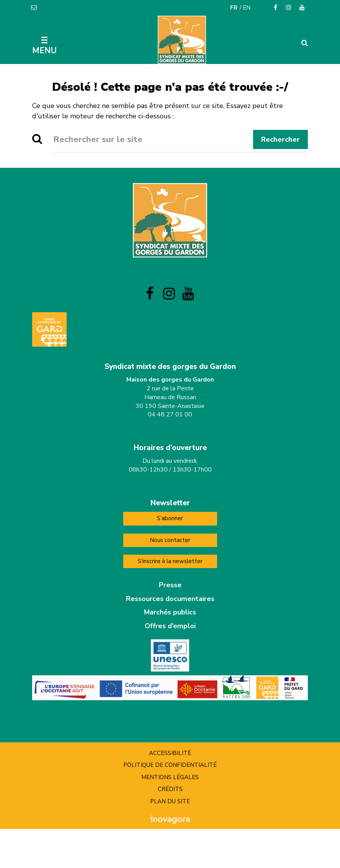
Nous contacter (170, 540)
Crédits (170, 789)
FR (234, 8)
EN (247, 8)
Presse (170, 585)
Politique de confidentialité (170, 765)
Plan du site (170, 801)
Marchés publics (170, 612)
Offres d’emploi (170, 626)
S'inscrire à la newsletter (170, 561)
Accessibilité (170, 753)
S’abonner (170, 518)
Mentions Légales (170, 777)
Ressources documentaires (170, 599)
